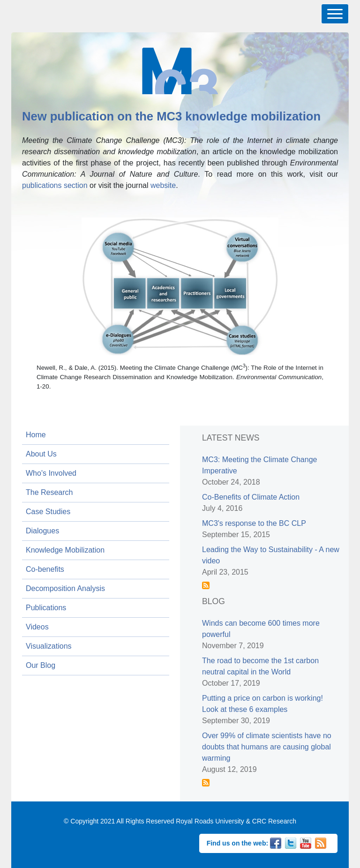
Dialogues (42, 531)
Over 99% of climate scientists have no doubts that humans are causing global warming (267, 747)
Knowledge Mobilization (65, 550)
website (163, 185)
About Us (41, 454)
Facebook (276, 842)
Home (36, 435)
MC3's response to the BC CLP (254, 523)
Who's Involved (51, 473)
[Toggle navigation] (335, 14)
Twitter (291, 842)
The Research (49, 492)
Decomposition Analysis (65, 588)
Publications (46, 608)
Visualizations (49, 646)
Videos (37, 627)
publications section (55, 185)
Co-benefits (45, 569)
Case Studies (48, 512)
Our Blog (41, 665)
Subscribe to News (206, 585)
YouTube (306, 842)
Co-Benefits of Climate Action (251, 497)
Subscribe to (206, 783)
